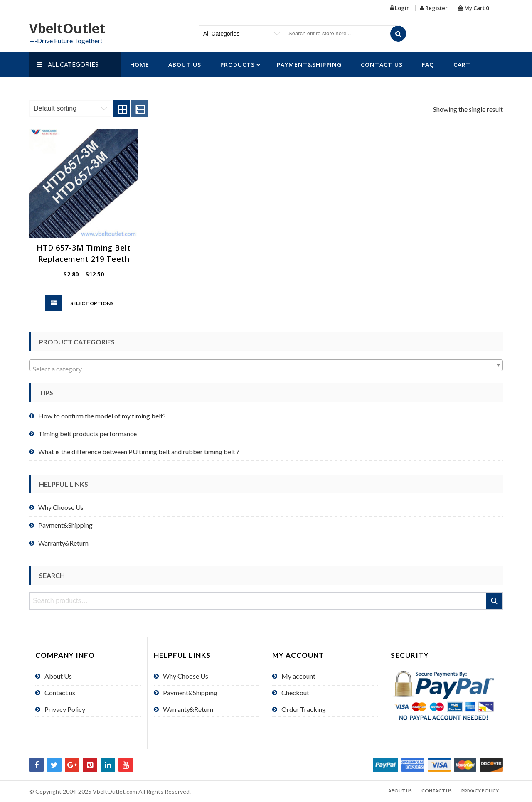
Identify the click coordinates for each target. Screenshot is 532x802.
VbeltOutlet (67, 28)
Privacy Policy (65, 709)
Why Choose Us (61, 507)
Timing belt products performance (87, 434)
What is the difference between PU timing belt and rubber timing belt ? (139, 451)
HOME (140, 65)
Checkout (295, 693)
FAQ (428, 65)
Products (238, 65)
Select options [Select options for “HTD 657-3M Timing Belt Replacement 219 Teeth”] (92, 303)
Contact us (382, 65)
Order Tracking (304, 709)
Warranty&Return (63, 543)
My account (298, 676)
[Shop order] (70, 108)
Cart (462, 65)
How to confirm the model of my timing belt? (102, 416)
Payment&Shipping (309, 65)
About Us (185, 65)
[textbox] (266, 369)
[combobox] (266, 365)
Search (495, 601)
